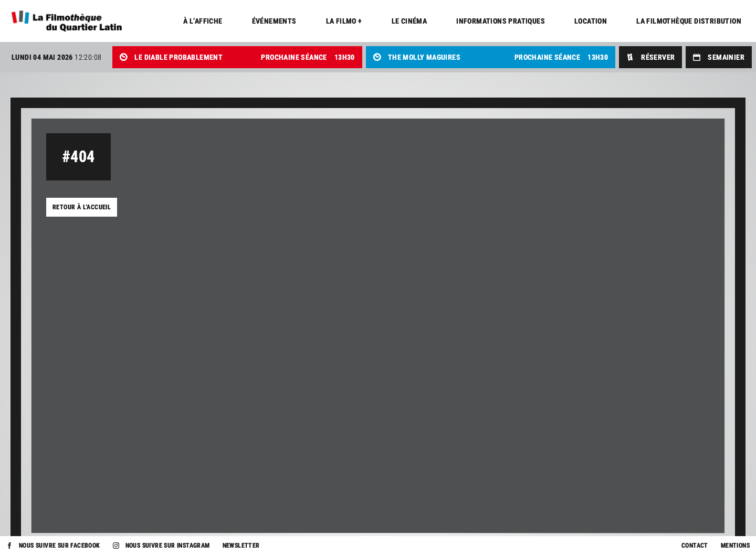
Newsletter (241, 546)
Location (591, 21)
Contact (695, 546)
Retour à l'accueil (82, 207)
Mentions (735, 546)
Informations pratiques (501, 21)
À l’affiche (203, 21)
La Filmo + (344, 21)
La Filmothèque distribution (689, 21)
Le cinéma (409, 21)
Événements (274, 21)
